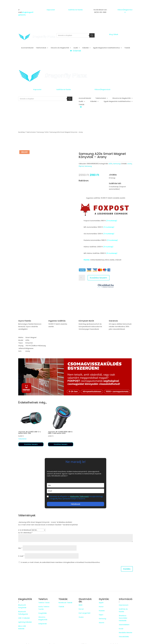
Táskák (127, 48)
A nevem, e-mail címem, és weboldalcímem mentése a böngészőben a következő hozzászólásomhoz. (60, 562)
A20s (47, 132)
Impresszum (124, 605)
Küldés (127, 569)
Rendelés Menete (125, 633)
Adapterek (43, 624)
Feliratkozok (76, 504)
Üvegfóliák (43, 613)
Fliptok (81, 166)
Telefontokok (41, 48)
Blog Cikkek (114, 34)
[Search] (92, 35)
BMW (81, 605)
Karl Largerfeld (84, 613)
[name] (75, 485)
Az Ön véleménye (25, 533)
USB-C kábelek (24, 618)
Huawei (102, 611)
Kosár (121, 629)
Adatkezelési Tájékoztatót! (79, 496)
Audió (76, 48)
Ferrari (81, 609)
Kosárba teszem (99, 278)
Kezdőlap (22, 132)
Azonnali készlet (27, 48)
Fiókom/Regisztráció (102, 90)
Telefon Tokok (44, 603)
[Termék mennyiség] (82, 278)
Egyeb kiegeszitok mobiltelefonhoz (107, 48)
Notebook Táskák (65, 603)
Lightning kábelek (25, 622)
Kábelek (86, 48)
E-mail (21, 556)
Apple (101, 603)
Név (20, 548)
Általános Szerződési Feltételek (123, 618)
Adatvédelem (124, 625)
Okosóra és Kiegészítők (60, 48)
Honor (101, 607)
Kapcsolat (51, 10)
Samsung (40, 132)
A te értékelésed (25, 530)
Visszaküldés (124, 637)
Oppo (101, 615)
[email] (75, 491)
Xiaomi (101, 623)
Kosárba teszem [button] (31, 444)
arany (130, 164)
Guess (81, 617)
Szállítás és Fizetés (75, 10)
